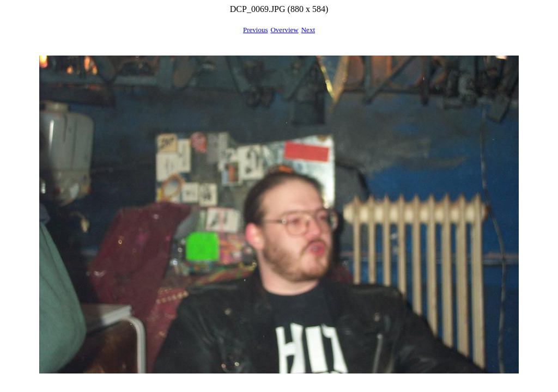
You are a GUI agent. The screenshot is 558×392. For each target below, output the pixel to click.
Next (308, 30)
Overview (284, 30)
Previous (256, 30)
